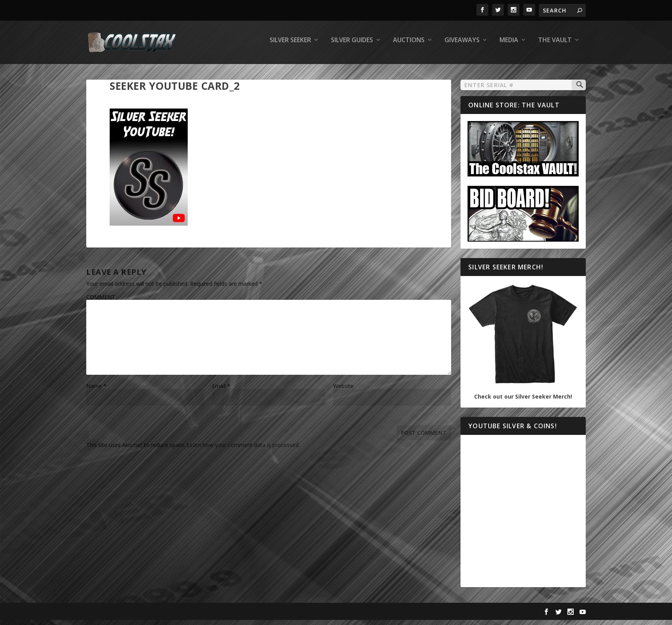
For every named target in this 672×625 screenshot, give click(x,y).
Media (509, 45)
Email (221, 391)
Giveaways (462, 45)
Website (343, 391)
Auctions (409, 45)
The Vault (555, 45)
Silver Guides (352, 45)
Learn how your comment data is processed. (243, 450)
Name (96, 391)
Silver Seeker (290, 45)
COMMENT (101, 302)
